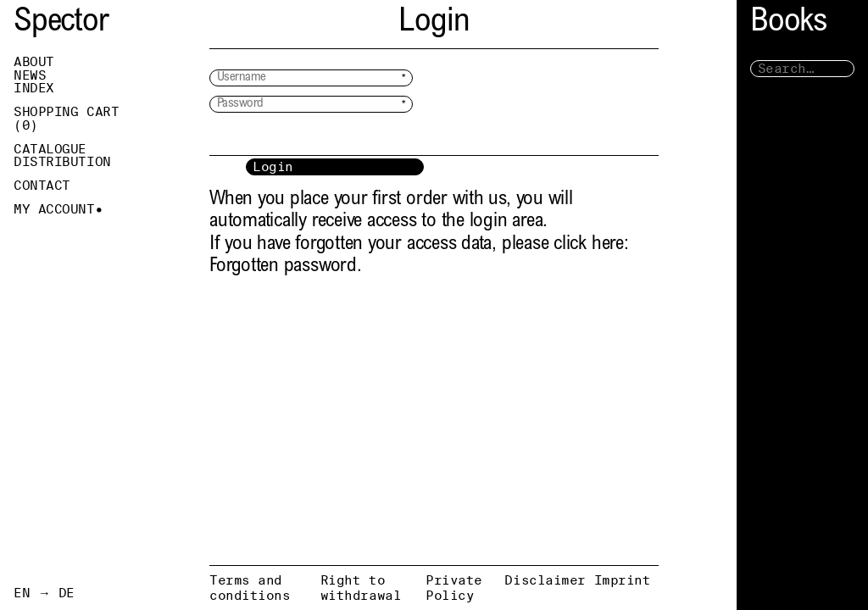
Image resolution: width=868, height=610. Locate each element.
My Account (54, 209)
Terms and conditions (250, 588)
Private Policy (454, 588)
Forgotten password (283, 266)
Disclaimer (545, 580)
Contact (42, 186)
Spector (61, 23)
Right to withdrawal (361, 588)
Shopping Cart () (66, 119)
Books (788, 23)
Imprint (623, 580)
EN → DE (44, 593)
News (30, 75)
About (34, 62)
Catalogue (50, 149)
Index (34, 88)
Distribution (62, 162)
